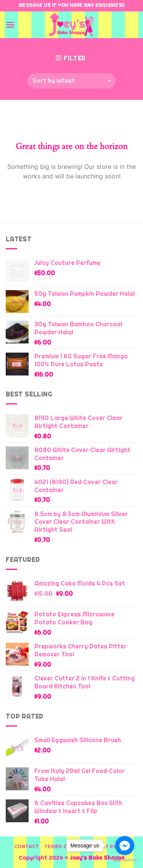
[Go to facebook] (125, 846)
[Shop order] (71, 81)
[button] (10, 25)
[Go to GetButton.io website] (125, 860)
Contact (27, 847)
